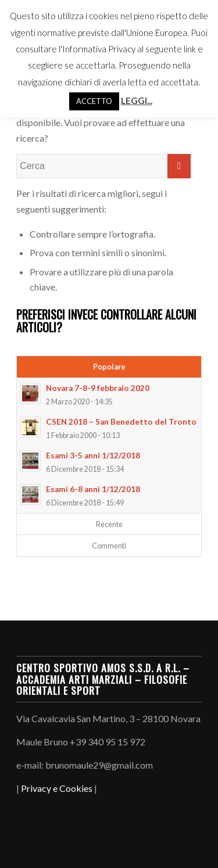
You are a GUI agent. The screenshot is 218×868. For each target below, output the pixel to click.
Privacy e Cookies (57, 788)
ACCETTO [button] (94, 101)
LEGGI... (137, 101)
